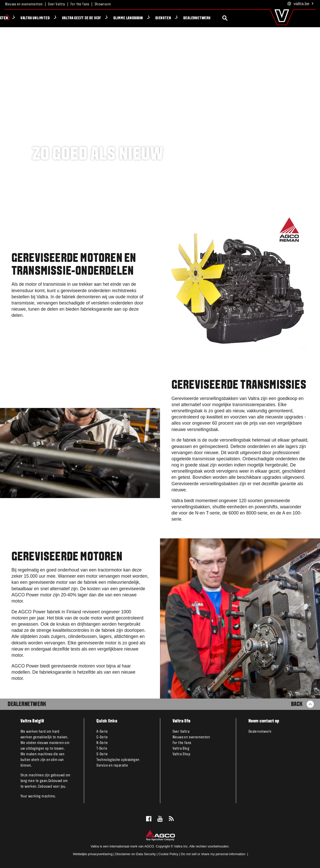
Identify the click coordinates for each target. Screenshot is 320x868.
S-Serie (102, 754)
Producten (23, 18)
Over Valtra (56, 4)
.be (301, 4)
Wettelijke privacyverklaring (93, 854)
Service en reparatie (112, 766)
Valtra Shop (181, 754)
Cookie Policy (168, 854)
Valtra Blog (181, 749)
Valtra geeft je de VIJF (106, 18)
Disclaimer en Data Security (135, 854)
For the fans (80, 4)
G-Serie (102, 737)
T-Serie (102, 749)
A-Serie (102, 732)
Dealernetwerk (222, 18)
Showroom (103, 4)
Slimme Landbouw (153, 18)
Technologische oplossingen (118, 760)
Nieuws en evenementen (24, 4)
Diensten (188, 18)
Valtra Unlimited (59, 18)
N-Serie (102, 743)
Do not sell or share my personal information (214, 854)
